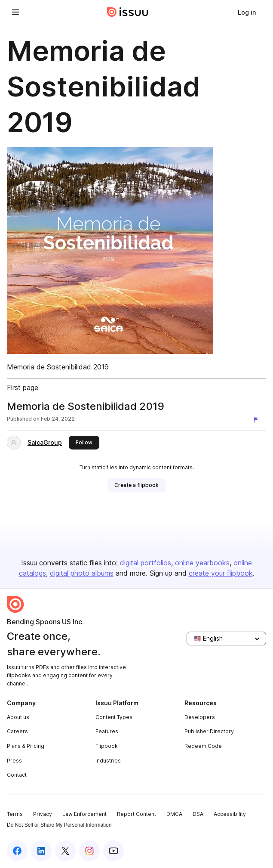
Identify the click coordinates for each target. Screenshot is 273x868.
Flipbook (107, 746)
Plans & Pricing (26, 746)
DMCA (174, 814)
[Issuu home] (128, 12)
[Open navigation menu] (15, 12)
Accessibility (230, 814)
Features (107, 731)
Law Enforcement (84, 814)
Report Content (136, 814)
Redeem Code (203, 746)
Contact (17, 775)
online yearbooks (202, 563)
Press (14, 761)
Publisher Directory (209, 731)
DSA (198, 814)
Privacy (43, 814)
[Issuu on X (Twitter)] (65, 851)
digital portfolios (146, 563)
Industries (108, 761)
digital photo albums (82, 573)
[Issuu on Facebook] (17, 851)
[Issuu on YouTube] (113, 851)
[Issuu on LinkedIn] (41, 851)
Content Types (114, 717)
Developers (200, 717)
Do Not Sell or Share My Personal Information (59, 825)
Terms (15, 814)
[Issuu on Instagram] (89, 851)
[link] (247, 12)
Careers (17, 731)
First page (23, 387)
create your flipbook (221, 573)
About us (18, 717)
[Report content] (258, 420)
